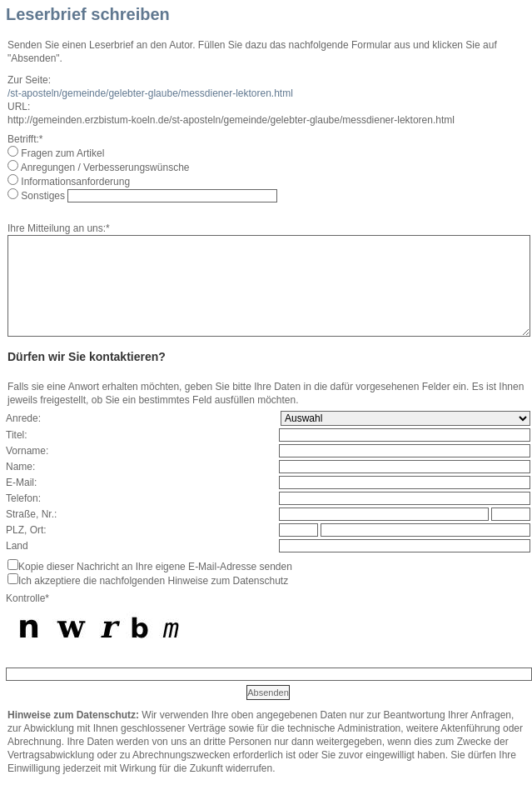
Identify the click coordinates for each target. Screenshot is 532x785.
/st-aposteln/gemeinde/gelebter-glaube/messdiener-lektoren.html (150, 93)
